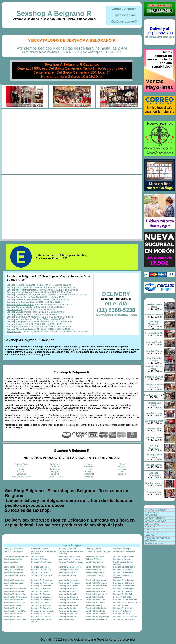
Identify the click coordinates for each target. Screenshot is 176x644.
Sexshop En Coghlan (95, 597)
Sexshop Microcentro (17, 290)
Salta (122, 471)
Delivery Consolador (68, 549)
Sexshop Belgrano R (13, 567)
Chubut (122, 464)
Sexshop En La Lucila (68, 611)
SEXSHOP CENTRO (153, 530)
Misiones (21, 471)
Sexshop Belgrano (16, 324)
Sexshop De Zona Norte (42, 575)
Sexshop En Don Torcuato (125, 600)
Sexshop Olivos (15, 314)
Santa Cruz (89, 474)
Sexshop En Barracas (41, 586)
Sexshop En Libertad (41, 617)
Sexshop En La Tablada (42, 614)
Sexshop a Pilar (11, 562)
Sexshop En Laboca (68, 614)
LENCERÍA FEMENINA (155, 518)
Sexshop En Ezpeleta (96, 603)
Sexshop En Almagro (14, 583)
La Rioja (89, 469)
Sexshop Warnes (15, 319)
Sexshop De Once (67, 572)
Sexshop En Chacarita (96, 594)
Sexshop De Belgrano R (124, 567)
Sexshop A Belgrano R (54, 13)
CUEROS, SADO (152, 524)
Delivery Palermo (94, 549)
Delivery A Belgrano (122, 611)
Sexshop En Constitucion (70, 600)
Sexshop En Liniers (67, 617)
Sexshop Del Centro (95, 575)
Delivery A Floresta (67, 575)
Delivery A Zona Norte (14, 549)
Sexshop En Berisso (41, 589)
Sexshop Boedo (15, 297)
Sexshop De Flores (94, 570)
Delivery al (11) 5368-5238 (160, 31)
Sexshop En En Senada (15, 603)
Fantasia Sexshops (122, 549)
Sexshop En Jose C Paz (15, 611)
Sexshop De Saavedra (123, 572)
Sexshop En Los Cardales (125, 617)
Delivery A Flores (12, 586)
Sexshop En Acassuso (14, 580)
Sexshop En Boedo (95, 589)
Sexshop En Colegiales (42, 600)
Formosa (122, 467)
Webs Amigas (72, 545)
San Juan (21, 474)
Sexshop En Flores (13, 605)
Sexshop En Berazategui (15, 589)
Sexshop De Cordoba (68, 570)
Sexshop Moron (15, 309)
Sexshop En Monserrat (123, 619)
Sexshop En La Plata (95, 611)
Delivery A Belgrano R (69, 605)
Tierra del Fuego (55, 477)
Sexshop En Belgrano (68, 586)
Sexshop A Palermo (122, 559)
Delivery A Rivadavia (13, 551)
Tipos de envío (124, 15)
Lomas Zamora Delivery (124, 551)
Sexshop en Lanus (122, 614)
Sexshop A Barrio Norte (69, 556)
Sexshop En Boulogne (123, 589)
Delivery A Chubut (67, 591)
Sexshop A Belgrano (95, 556)
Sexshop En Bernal (67, 589)
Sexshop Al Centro (94, 562)
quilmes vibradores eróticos (17, 556)
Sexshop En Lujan (67, 619)
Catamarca (55, 464)
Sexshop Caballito (16, 295)
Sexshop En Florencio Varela (126, 603)
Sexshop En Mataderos (96, 619)
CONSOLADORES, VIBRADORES (153, 514)
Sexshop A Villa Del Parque (71, 562)
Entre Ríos (89, 467)
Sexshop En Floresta (41, 605)
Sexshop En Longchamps (98, 617)
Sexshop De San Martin (15, 575)
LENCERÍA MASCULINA (155, 521)
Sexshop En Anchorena (42, 583)
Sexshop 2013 (38, 556)
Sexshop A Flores (39, 559)
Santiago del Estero (21, 477)
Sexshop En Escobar (41, 603)
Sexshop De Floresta (123, 570)
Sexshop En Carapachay (15, 594)
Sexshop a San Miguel (41, 562)
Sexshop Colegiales (17, 322)
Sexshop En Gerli (121, 605)
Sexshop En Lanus (12, 617)
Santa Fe (122, 474)
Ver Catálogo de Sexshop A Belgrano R (72, 40)
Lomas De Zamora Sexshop (98, 551)
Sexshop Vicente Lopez (18, 327)
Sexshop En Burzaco (41, 591)
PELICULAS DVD (152, 527)
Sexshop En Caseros (41, 594)
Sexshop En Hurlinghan (97, 608)
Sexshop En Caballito (96, 591)
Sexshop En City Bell (123, 594)
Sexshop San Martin (17, 317)
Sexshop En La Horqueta (43, 611)
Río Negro (89, 471)
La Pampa (55, 469)
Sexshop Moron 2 (154, 483)
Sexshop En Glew (12, 608)
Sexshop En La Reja (13, 614)
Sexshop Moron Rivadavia (20, 329)
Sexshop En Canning (123, 591)
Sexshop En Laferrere (96, 614)
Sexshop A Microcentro (69, 559)
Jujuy (21, 469)
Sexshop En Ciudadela (42, 597)
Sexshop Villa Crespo (17, 302)
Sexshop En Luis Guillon (15, 619)
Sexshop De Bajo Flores (69, 567)
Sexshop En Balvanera (96, 583)
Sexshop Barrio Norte (17, 287)
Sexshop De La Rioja (13, 572)
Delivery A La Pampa (13, 570)
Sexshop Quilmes (16, 307)
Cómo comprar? (124, 9)
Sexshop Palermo (16, 285)
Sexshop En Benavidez (124, 586)
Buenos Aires (21, 464)
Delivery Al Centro (40, 549)
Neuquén (55, 471)
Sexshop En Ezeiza (67, 603)
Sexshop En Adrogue (68, 580)
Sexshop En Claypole (68, 597)
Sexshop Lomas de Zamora (20, 305)
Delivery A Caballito (122, 597)
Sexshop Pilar (14, 332)
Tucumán (89, 477)
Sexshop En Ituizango (123, 608)
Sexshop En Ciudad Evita (16, 597)
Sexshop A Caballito (13, 559)
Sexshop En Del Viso (95, 600)
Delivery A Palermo (94, 559)
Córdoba (21, 467)
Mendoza (122, 469)
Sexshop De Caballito (41, 570)
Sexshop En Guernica (41, 608)
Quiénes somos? (124, 22)
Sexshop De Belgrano (96, 567)
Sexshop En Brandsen (14, 591)
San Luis (55, 474)
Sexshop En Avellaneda (69, 583)
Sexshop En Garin (94, 605)
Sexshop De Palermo (95, 572)
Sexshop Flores (14, 300)
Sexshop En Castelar (68, 594)
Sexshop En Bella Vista (96, 586)
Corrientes (55, 467)
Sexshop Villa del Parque (19, 292)
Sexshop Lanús (14, 312)
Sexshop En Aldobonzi (123, 580)
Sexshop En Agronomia (97, 580)
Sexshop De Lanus (40, 572)
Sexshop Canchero (40, 567)
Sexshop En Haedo (67, 608)
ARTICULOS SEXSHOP (155, 510)
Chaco (89, 464)
